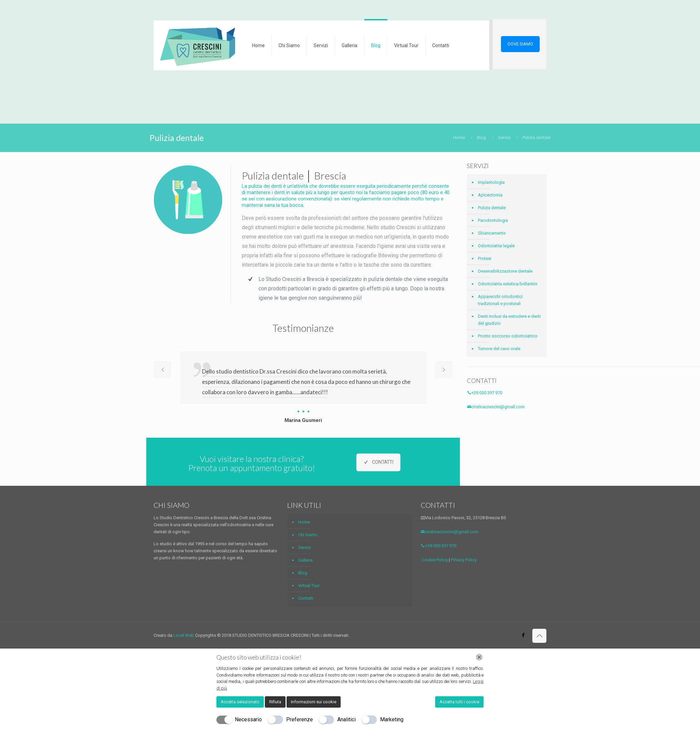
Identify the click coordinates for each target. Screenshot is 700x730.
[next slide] (444, 370)
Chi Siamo (308, 535)
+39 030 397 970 (485, 393)
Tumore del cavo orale (499, 349)
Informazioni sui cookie (314, 702)
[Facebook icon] (523, 635)
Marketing (392, 719)
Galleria (305, 560)
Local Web (184, 635)
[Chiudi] (479, 657)
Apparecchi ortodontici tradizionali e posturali (500, 300)
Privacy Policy (464, 560)
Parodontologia (493, 220)
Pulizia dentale (492, 208)
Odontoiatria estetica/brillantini (508, 284)
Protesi (485, 258)
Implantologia (491, 182)
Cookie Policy (435, 560)
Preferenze (300, 719)
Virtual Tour (309, 586)
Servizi (504, 137)
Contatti (306, 598)
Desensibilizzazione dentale (505, 271)
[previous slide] (162, 370)
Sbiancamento (492, 233)
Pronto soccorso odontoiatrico (508, 336)
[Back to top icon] (539, 636)
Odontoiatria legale (496, 246)
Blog (481, 137)
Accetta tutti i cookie (459, 702)
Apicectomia (490, 195)
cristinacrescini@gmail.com (496, 407)
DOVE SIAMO (520, 44)
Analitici (346, 719)
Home (459, 137)
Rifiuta (275, 702)
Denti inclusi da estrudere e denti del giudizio (509, 320)
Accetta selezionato (240, 702)
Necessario (248, 719)
